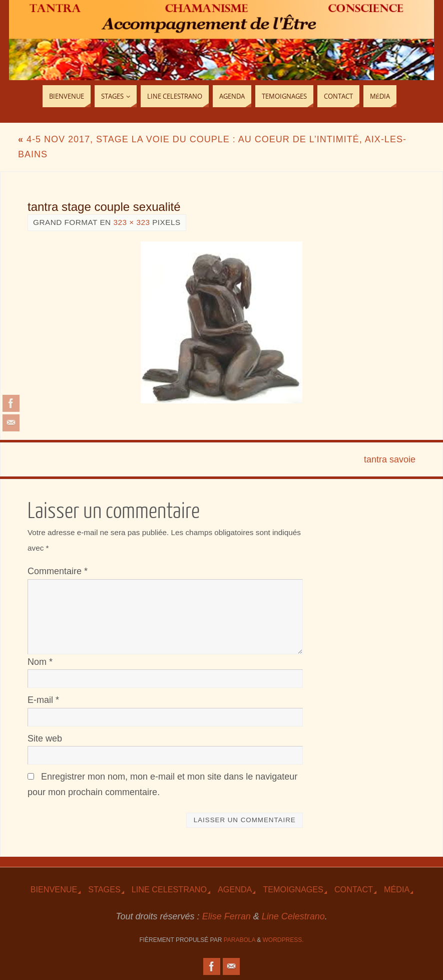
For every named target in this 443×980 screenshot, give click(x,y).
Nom (40, 662)
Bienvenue (54, 889)
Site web (45, 739)
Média (397, 889)
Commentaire (58, 571)
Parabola (240, 940)
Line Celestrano (169, 889)
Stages (104, 889)
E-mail (43, 700)
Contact (354, 889)
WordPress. (283, 940)
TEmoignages (293, 889)
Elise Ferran (227, 916)
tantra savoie (390, 459)
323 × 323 (131, 222)
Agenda (235, 889)
